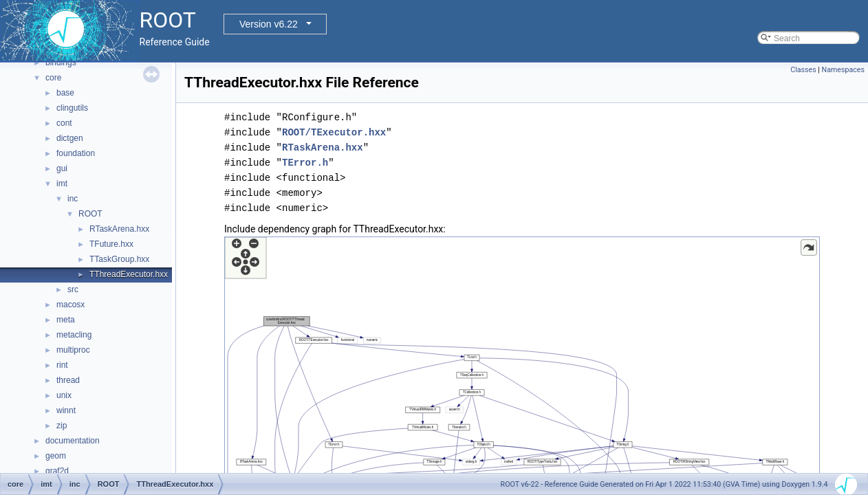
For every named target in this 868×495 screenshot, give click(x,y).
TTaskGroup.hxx (119, 259)
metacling (74, 335)
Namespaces (843, 70)
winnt (66, 410)
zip (62, 426)
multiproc (73, 350)
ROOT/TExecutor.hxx (334, 132)
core (53, 78)
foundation (76, 153)
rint (62, 365)
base (65, 93)
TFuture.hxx (111, 244)
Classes (803, 70)
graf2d (57, 471)
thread (68, 380)
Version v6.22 (269, 24)
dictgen (70, 138)
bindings (61, 63)
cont (64, 123)
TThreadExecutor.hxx (129, 274)
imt (62, 184)
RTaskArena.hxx (119, 229)
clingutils (72, 108)
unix (64, 395)
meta (66, 320)
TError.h (305, 163)
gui (62, 168)
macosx (70, 305)
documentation (73, 441)
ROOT (90, 214)
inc (73, 199)
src (73, 289)
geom (56, 456)
